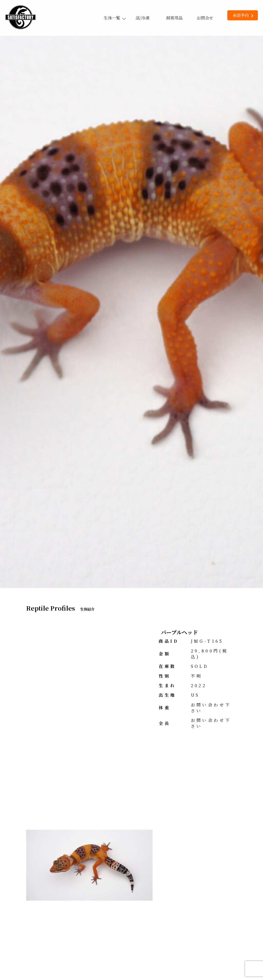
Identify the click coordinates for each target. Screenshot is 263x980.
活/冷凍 (143, 18)
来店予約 (243, 15)
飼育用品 (174, 18)
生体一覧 (115, 18)
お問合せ (205, 18)
